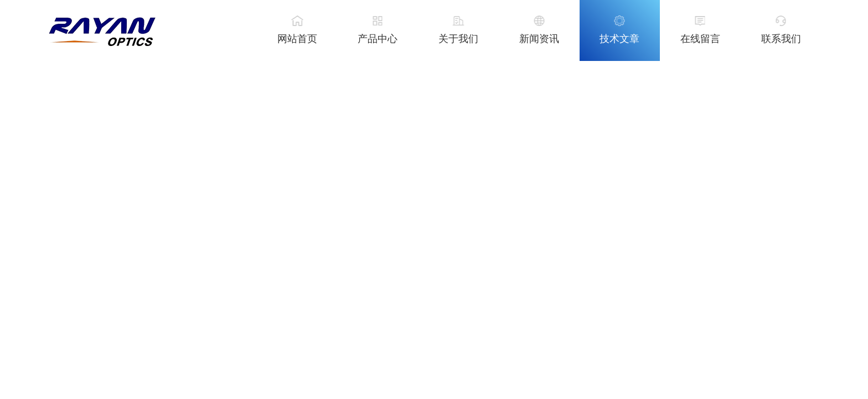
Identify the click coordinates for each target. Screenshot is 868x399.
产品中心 (378, 39)
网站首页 (297, 39)
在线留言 (700, 39)
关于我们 (458, 39)
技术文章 (619, 39)
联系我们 (781, 39)
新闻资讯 (539, 39)
